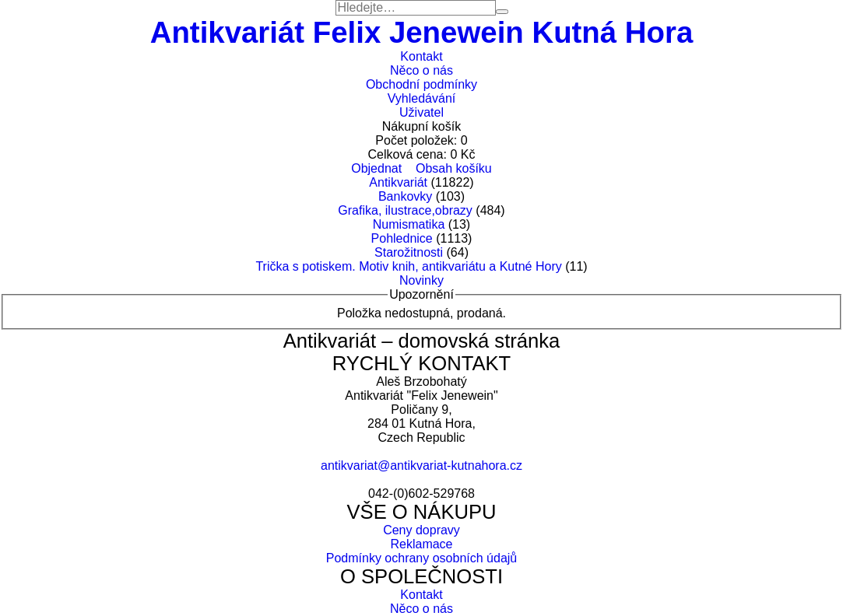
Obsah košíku (454, 168)
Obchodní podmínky (421, 84)
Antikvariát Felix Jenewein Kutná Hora (422, 32)
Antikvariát (398, 182)
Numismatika (409, 224)
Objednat (376, 168)
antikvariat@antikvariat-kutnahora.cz (421, 465)
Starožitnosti (409, 252)
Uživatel (421, 112)
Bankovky (405, 196)
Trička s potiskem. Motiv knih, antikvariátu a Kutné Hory (408, 266)
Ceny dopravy (421, 530)
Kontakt (421, 56)
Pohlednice (402, 238)
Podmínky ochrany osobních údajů (421, 558)
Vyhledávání (421, 98)
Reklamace (421, 544)
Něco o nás (421, 70)
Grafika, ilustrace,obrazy (405, 210)
